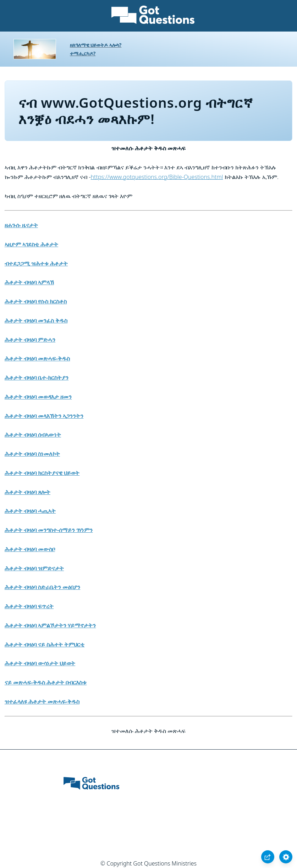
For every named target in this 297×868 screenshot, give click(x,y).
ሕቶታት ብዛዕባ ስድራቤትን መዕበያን (42, 587)
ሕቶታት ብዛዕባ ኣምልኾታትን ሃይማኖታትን (50, 625)
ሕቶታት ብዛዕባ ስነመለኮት (32, 454)
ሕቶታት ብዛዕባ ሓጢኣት (30, 511)
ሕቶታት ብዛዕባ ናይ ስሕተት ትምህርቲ (45, 644)
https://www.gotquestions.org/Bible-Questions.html (157, 177)
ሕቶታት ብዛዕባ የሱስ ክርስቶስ (36, 301)
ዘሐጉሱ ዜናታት (21, 225)
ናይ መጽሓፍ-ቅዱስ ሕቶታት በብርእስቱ (46, 682)
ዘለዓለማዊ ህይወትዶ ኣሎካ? (96, 45)
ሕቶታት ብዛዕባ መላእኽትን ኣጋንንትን (44, 416)
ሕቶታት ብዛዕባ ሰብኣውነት (33, 435)
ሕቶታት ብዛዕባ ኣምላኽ (29, 282)
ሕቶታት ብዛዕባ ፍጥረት (29, 606)
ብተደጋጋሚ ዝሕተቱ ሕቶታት (36, 263)
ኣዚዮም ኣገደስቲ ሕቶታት (31, 244)
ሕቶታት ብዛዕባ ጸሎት (27, 492)
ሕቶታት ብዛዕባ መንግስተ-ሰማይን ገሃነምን (49, 530)
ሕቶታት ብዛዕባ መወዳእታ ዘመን (38, 397)
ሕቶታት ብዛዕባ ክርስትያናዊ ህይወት (42, 473)
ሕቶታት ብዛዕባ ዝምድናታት (34, 568)
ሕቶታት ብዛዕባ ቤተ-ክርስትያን (37, 377)
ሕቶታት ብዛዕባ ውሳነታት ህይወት (40, 663)
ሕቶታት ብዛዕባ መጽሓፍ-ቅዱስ (37, 358)
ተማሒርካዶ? (83, 53)
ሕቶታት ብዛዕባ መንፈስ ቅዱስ (36, 320)
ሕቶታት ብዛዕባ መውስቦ (30, 549)
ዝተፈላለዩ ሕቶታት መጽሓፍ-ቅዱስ (42, 701)
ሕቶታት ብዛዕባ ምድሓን (30, 340)
